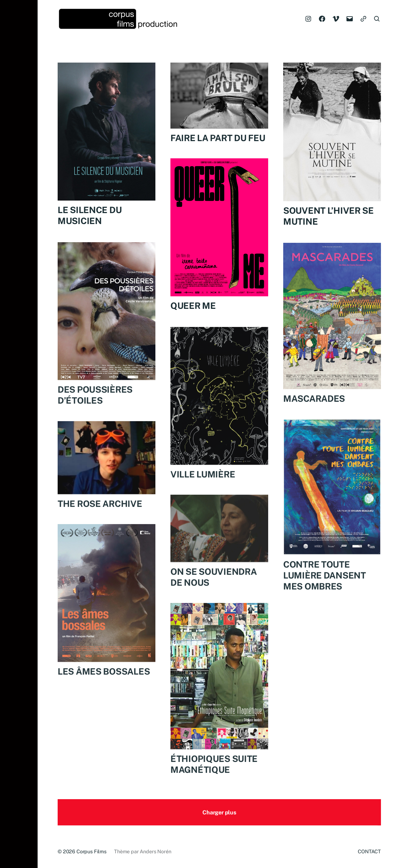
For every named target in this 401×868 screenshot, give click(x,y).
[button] (19, 434)
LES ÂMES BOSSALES (104, 680)
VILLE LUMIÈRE (203, 483)
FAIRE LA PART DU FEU (218, 138)
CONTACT (369, 852)
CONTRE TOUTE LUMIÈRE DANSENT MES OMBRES (325, 584)
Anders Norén (155, 852)
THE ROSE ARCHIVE (100, 512)
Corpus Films (91, 852)
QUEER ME (193, 306)
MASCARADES (314, 407)
